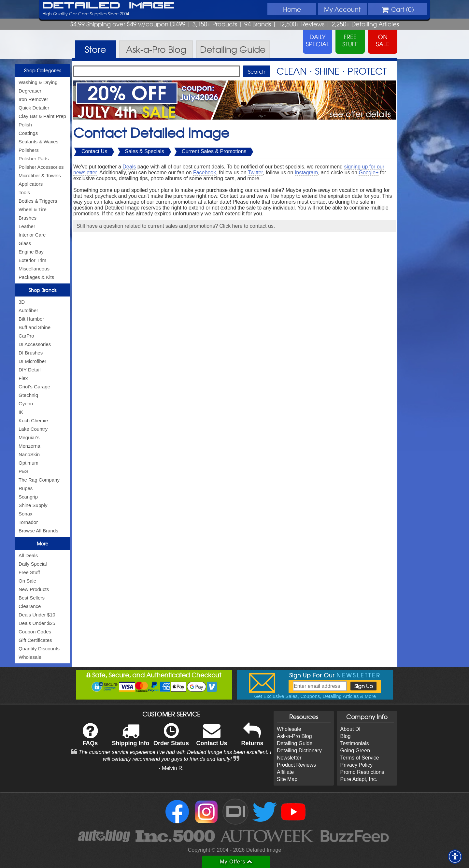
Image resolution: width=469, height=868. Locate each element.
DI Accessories (35, 344)
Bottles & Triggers (38, 201)
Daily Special (33, 564)
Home (292, 9)
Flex (23, 378)
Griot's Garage (34, 387)
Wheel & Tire (33, 209)
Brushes (28, 218)
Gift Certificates (35, 640)
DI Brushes (31, 353)
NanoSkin (29, 454)
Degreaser (30, 91)
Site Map (287, 779)
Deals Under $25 (37, 623)
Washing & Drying (38, 82)
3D (22, 302)
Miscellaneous (34, 269)
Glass (25, 243)
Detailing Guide (295, 743)
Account (342, 9)
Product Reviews (296, 765)
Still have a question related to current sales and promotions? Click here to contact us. (176, 226)
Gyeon (26, 404)
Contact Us (94, 151)
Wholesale (30, 657)
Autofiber (28, 310)
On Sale (27, 581)
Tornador (28, 522)
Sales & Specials (145, 151)
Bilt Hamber (31, 319)
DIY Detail (29, 370)
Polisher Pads (34, 159)
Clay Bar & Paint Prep (42, 116)
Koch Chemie (33, 420)
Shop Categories (43, 70)
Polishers (29, 150)
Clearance (30, 606)
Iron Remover (33, 99)
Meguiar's (29, 437)
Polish (25, 125)
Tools (24, 192)
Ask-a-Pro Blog (294, 736)
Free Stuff (29, 572)
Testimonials (354, 743)
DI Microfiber (32, 361)
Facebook (205, 173)
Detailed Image (108, 6)
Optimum (28, 463)
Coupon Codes (35, 632)
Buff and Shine (35, 327)
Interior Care (32, 235)
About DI (350, 729)
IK (21, 412)
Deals (129, 167)
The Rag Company (39, 480)
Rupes (26, 488)
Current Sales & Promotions (214, 151)
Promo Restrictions (362, 772)
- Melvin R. (171, 768)
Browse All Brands (38, 531)
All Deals (28, 555)
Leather (27, 226)
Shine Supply (33, 505)
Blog (345, 736)
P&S (23, 471)
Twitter (255, 173)
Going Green (355, 751)
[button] (455, 857)
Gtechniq (28, 395)
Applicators (31, 184)
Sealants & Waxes (38, 142)
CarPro (26, 336)
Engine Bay (31, 252)
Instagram (306, 173)
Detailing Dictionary (299, 751)
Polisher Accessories (41, 167)
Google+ (369, 173)
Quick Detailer (34, 108)
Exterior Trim (32, 260)
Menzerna (29, 446)
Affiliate (285, 772)
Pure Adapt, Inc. (359, 779)
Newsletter (289, 758)
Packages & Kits (36, 277)
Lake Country (33, 429)
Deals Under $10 (37, 615)
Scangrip (28, 497)
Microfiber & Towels (40, 175)
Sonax (26, 514)
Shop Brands (43, 290)
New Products (34, 589)
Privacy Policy (356, 765)
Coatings (28, 133)
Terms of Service (359, 758)
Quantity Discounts (39, 649)
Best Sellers (32, 598)
